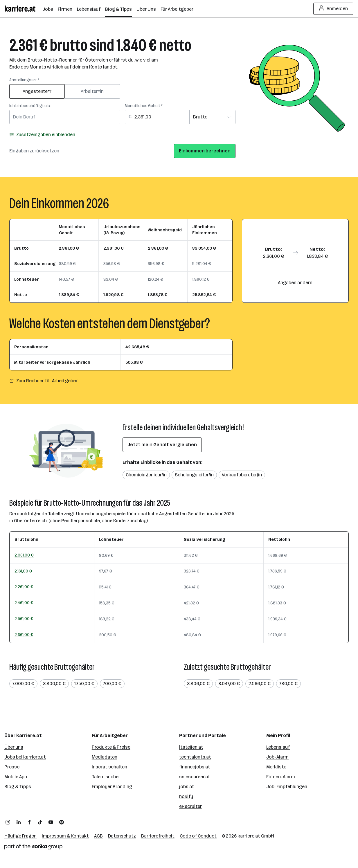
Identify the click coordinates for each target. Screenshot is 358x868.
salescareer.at (195, 777)
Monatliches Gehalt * (144, 106)
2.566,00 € (260, 684)
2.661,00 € (24, 635)
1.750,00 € (84, 684)
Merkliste (276, 767)
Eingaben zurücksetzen (34, 151)
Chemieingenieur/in (146, 475)
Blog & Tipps (18, 787)
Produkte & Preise (111, 747)
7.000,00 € (23, 684)
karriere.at (249, 836)
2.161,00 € (23, 571)
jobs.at (187, 787)
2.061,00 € (24, 555)
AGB (98, 836)
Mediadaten (105, 757)
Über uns (14, 747)
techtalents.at (195, 757)
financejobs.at (195, 767)
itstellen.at (191, 747)
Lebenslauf (278, 747)
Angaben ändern (295, 283)
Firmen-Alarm (281, 777)
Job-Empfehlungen (287, 787)
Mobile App (16, 777)
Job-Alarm (277, 757)
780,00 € (288, 684)
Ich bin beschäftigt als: (30, 106)
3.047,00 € (229, 684)
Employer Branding (112, 787)
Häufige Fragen (20, 836)
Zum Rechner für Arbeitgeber (43, 381)
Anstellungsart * (24, 80)
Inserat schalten (109, 767)
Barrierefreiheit (158, 836)
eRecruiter (190, 806)
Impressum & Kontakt (65, 836)
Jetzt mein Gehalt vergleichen (162, 445)
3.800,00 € (54, 684)
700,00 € (112, 684)
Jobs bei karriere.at (25, 757)
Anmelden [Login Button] (333, 9)
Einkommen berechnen (205, 151)
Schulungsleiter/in (194, 475)
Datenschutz (122, 836)
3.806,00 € (198, 684)
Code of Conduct (198, 836)
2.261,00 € (24, 587)
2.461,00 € (24, 603)
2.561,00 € (24, 619)
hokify (186, 796)
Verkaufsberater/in (242, 475)
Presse (12, 767)
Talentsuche (105, 777)
